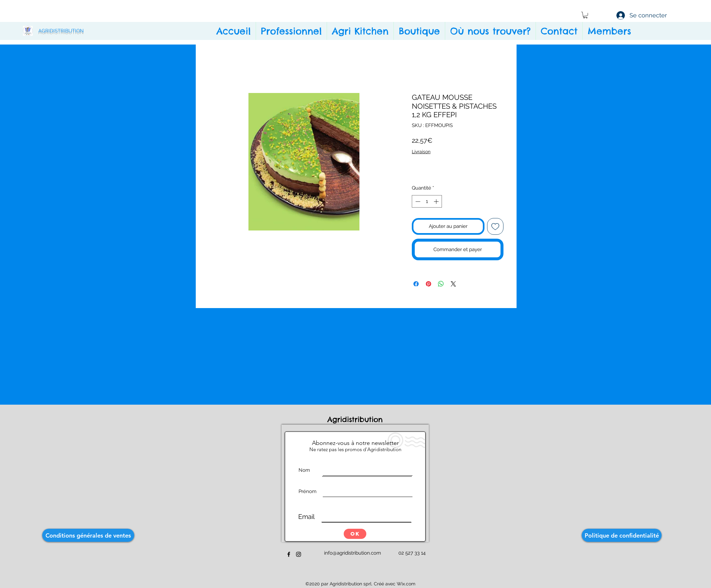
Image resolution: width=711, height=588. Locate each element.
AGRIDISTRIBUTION (61, 31)
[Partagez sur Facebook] (416, 284)
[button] (585, 15)
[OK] (355, 534)
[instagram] (299, 554)
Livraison (421, 152)
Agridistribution (356, 419)
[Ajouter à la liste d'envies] (495, 226)
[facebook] (289, 554)
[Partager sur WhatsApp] (441, 284)
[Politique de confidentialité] (622, 535)
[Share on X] (453, 284)
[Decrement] (417, 202)
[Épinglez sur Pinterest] (428, 284)
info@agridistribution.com (353, 553)
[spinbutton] (427, 202)
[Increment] (437, 202)
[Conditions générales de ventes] (88, 535)
